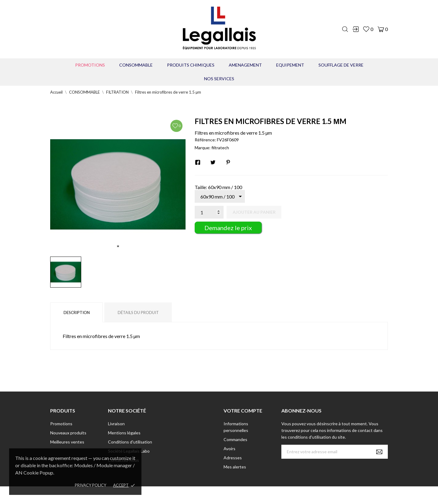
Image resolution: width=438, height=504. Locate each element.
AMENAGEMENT (245, 65)
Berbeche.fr (271, 495)
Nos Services (219, 79)
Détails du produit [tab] (138, 312)
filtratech (220, 148)
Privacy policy (90, 485)
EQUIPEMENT (290, 65)
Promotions (90, 65)
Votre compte (243, 411)
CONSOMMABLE (136, 65)
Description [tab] (77, 312)
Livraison (116, 424)
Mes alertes (235, 467)
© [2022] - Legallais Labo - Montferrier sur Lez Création (208, 495)
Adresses (233, 458)
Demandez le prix (228, 228)
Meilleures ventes (67, 442)
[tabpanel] (118, 184)
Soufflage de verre (341, 65)
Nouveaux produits (68, 433)
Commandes (235, 439)
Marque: (203, 148)
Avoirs (229, 449)
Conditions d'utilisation (130, 442)
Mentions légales (124, 433)
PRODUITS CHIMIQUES (191, 65)
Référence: (205, 140)
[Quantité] (209, 212)
